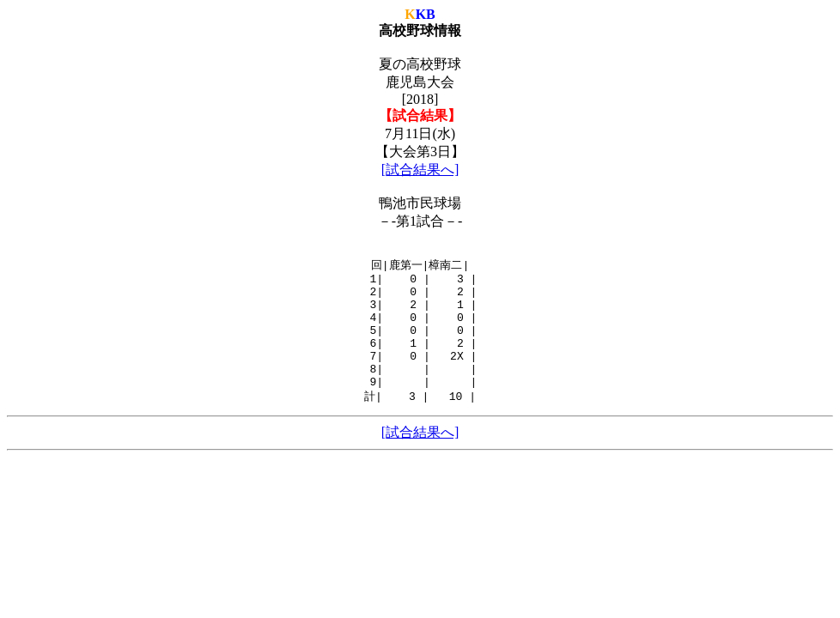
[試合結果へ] (420, 170)
